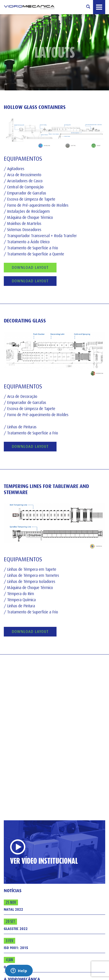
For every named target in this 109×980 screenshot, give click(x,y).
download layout (30, 447)
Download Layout (30, 268)
